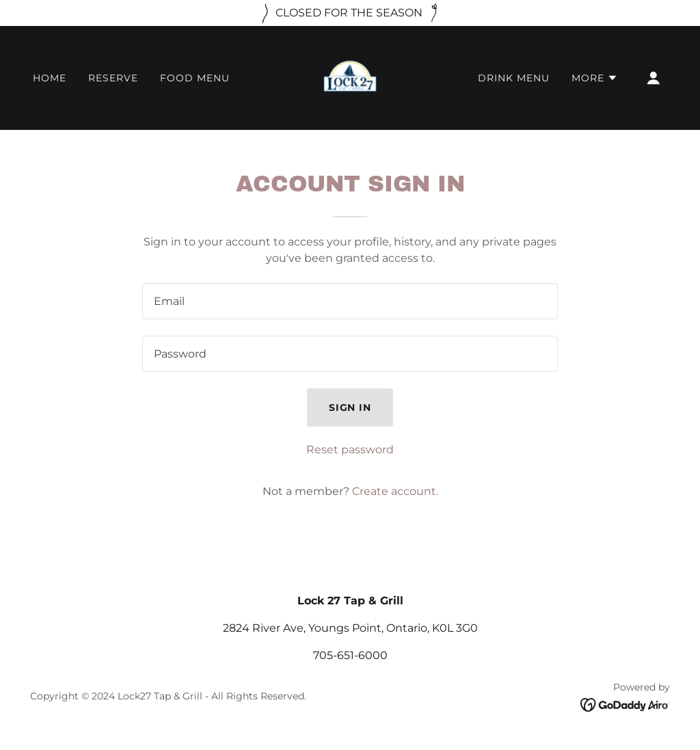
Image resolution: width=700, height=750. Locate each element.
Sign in (350, 407)
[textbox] (350, 301)
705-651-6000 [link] (350, 655)
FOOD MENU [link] (195, 78)
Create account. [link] (395, 491)
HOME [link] (50, 78)
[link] (350, 77)
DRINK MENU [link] (514, 78)
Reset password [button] (350, 450)
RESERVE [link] (113, 78)
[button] (595, 78)
